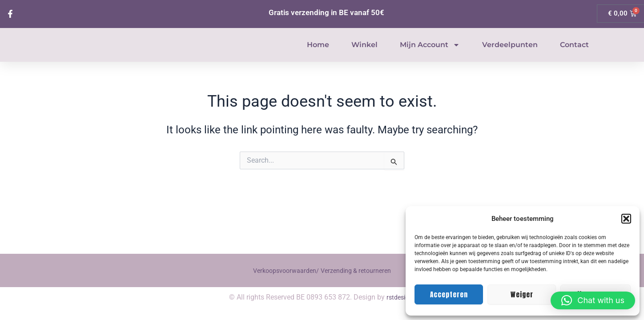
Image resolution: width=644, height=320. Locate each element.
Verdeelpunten (510, 54)
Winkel (364, 54)
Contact (574, 54)
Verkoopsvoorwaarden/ (282, 270)
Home (318, 54)
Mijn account (430, 55)
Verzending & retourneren (360, 270)
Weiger (522, 294)
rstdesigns (401, 297)
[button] (626, 219)
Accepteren (449, 294)
